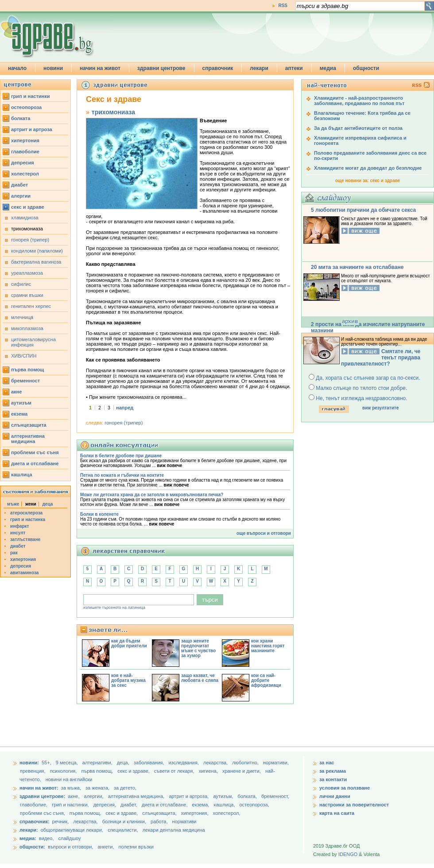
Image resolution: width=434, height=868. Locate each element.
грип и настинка (28, 520)
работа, (159, 821)
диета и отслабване (35, 463)
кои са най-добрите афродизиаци (266, 680)
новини (53, 68)
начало (17, 68)
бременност (25, 381)
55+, (47, 763)
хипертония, (196, 813)
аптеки (294, 68)
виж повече (169, 465)
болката (21, 118)
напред (125, 408)
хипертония (25, 140)
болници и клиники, (124, 821)
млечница (22, 317)
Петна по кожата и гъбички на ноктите (122, 475)
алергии (21, 196)
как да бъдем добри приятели (129, 643)
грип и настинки (31, 96)
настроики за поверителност (354, 805)
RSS (283, 6)
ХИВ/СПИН (24, 356)
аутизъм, (224, 796)
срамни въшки (27, 295)
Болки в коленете (99, 514)
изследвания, (184, 763)
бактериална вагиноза (36, 262)
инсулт (18, 533)
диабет (19, 185)
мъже (13, 504)
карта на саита (337, 813)
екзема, (201, 805)
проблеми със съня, (43, 813)
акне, (74, 796)
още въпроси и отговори (264, 533)
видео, (46, 838)
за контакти (333, 779)
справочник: (35, 821)
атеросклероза (26, 513)
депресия (23, 163)
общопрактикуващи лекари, (72, 830)
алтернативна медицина (28, 439)
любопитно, (246, 763)
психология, (64, 771)
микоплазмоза (27, 328)
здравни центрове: (42, 796)
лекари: (29, 830)
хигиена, (209, 771)
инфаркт (20, 526)
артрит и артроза (32, 129)
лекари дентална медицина (174, 830)
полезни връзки (136, 847)
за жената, (97, 788)
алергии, (95, 796)
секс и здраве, (134, 771)
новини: (29, 763)
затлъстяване (25, 539)
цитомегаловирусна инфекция (33, 342)
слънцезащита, (160, 813)
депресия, (105, 805)
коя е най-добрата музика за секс (128, 680)
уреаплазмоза (27, 273)
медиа (328, 68)
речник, (61, 821)
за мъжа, (71, 788)
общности (366, 68)
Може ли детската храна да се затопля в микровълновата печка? (152, 495)
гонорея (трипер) (30, 240)
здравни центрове (161, 68)
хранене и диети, (242, 771)
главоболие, (34, 805)
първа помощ (27, 370)
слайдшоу (70, 838)
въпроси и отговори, (70, 847)
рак (14, 553)
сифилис (21, 284)
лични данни (335, 796)
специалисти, (123, 830)
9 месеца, (68, 763)
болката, (248, 796)
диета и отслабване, (165, 805)
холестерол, (227, 813)
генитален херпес (31, 306)
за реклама (333, 771)
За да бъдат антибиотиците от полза (358, 128)
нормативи (184, 821)
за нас (327, 763)
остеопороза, (254, 805)
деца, (124, 763)
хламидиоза (25, 218)
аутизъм (21, 403)
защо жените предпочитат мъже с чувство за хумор (198, 648)
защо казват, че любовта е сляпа (200, 678)
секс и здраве (28, 207)
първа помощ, (98, 771)
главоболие (25, 152)
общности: (32, 847)
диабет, (130, 805)
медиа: (28, 838)
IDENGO (348, 854)
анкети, (106, 847)
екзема (19, 414)
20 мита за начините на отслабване (357, 267)
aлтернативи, (98, 763)
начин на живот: (39, 788)
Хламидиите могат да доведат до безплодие (368, 168)
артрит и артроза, (189, 796)
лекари (259, 68)
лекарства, (216, 763)
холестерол (25, 174)
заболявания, (150, 763)
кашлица (22, 475)
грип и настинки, (71, 805)
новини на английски (69, 779)
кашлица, (225, 805)
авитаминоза (24, 573)
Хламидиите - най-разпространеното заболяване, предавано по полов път (359, 101)
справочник (218, 68)
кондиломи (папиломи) (37, 251)
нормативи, (276, 763)
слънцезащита (29, 425)
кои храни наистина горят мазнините (268, 646)
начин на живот (100, 68)
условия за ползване (345, 788)
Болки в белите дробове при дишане (121, 456)
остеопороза (26, 107)
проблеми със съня (35, 452)
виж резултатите (380, 408)
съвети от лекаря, (175, 771)
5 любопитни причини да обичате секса (363, 210)
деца (48, 504)
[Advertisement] (180, 727)
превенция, (33, 771)
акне (16, 392)
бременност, (275, 796)
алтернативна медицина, (137, 796)
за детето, (125, 788)
